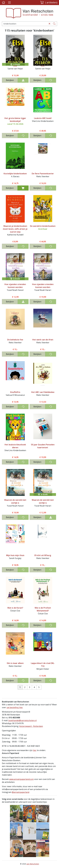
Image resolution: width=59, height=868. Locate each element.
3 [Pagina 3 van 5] (29, 687)
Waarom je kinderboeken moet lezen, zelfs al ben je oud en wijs (15, 229)
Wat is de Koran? (15, 608)
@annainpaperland (21, 792)
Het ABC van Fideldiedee (43, 392)
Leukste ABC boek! (43, 118)
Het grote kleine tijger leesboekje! (15, 120)
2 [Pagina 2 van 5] (25, 687)
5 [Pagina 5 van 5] (39, 687)
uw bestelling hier (15, 707)
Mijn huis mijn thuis (15, 555)
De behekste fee (15, 340)
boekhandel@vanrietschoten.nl (22, 720)
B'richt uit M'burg (43, 555)
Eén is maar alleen (15, 663)
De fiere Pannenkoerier (43, 174)
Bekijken (10, 80)
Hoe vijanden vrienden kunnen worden (15, 286)
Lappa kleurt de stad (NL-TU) (43, 665)
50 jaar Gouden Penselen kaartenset (43, 446)
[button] (49, 3)
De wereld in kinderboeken (43, 226)
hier (35, 750)
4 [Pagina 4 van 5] (34, 687)
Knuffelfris (15, 392)
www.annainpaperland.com (21, 779)
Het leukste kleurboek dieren (15, 446)
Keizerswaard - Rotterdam (31, 726)
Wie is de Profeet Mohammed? (43, 609)
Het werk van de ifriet (43, 340)
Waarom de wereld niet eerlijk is (15, 501)
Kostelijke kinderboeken (15, 174)
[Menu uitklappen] (9, 3)
